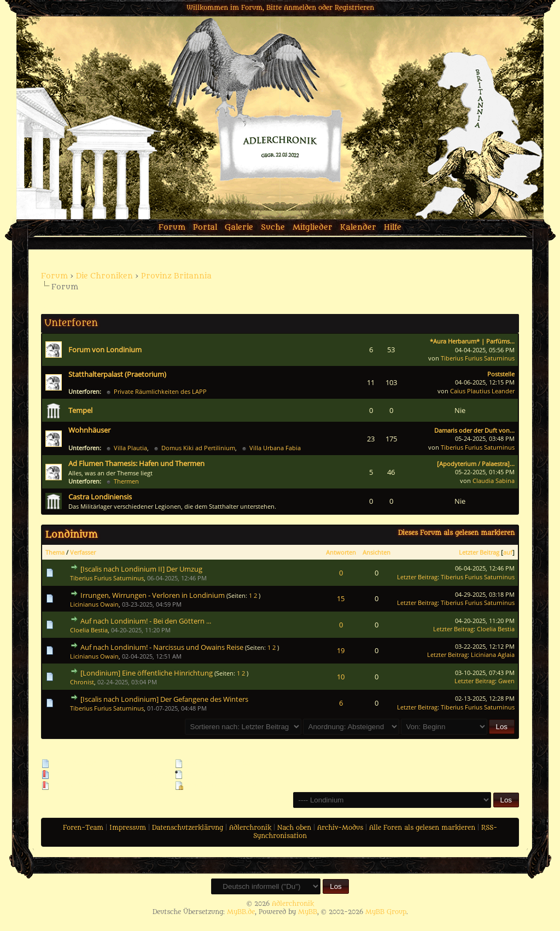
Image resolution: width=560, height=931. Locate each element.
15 (341, 598)
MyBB (308, 912)
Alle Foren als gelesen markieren (422, 828)
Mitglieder (313, 227)
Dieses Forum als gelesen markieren (456, 533)
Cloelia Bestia (89, 630)
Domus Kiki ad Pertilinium (198, 448)
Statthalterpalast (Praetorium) (117, 374)
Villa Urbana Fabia (275, 448)
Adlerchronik (250, 828)
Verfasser (83, 552)
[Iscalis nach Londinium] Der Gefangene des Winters (164, 699)
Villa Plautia (130, 448)
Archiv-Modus (340, 828)
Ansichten (377, 552)
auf (508, 552)
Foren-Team (83, 828)
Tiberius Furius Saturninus (478, 358)
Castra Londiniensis (100, 497)
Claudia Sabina (494, 481)
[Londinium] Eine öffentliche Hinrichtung (147, 673)
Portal (205, 227)
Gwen (506, 681)
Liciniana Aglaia (493, 654)
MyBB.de (241, 912)
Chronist (82, 682)
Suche (273, 227)
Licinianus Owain (94, 604)
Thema (55, 552)
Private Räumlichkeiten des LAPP (160, 391)
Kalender (358, 227)
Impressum (128, 828)
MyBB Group (386, 912)
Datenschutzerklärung (188, 828)
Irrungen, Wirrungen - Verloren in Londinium (153, 595)
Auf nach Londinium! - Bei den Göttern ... (146, 621)
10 (341, 677)
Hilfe (393, 227)
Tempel (80, 410)
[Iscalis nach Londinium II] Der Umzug (141, 569)
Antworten (341, 552)
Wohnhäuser (89, 430)
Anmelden (300, 8)
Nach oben (294, 828)
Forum (172, 227)
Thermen (126, 481)
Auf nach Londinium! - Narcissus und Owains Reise (162, 647)
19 (341, 650)
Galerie (239, 227)
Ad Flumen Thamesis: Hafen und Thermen (136, 463)
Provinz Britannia (176, 276)
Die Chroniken (104, 276)
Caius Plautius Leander (482, 391)
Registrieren (354, 8)
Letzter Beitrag (479, 552)
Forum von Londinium (105, 350)
